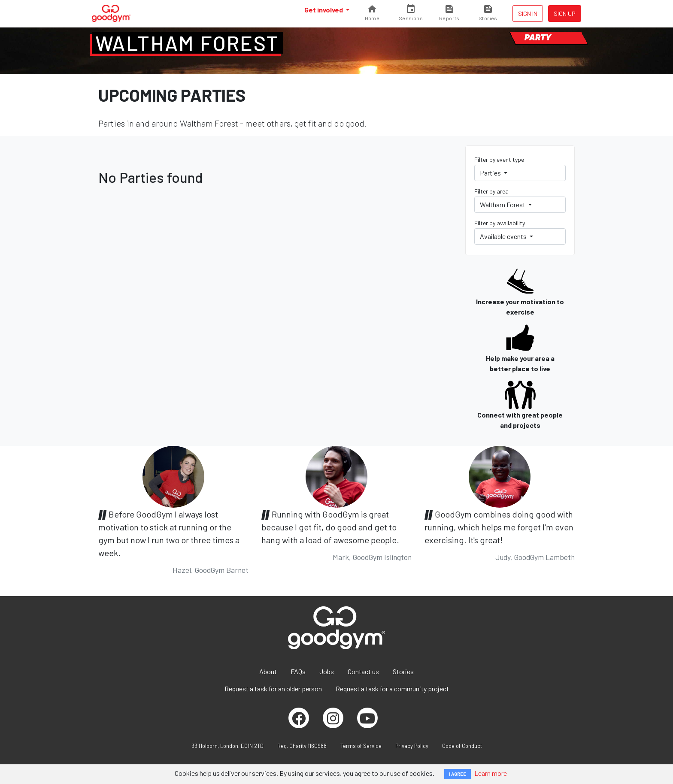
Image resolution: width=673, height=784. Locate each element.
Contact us (363, 671)
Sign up (565, 14)
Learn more (491, 773)
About (268, 671)
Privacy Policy (412, 746)
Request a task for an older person (273, 689)
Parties (491, 173)
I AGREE (458, 774)
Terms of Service (361, 746)
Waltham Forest (187, 43)
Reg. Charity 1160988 (302, 746)
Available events (504, 236)
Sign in (528, 14)
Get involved (324, 10)
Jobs (327, 671)
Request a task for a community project (392, 689)
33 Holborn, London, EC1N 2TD (227, 746)
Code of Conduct (462, 746)
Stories (403, 671)
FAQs (298, 671)
